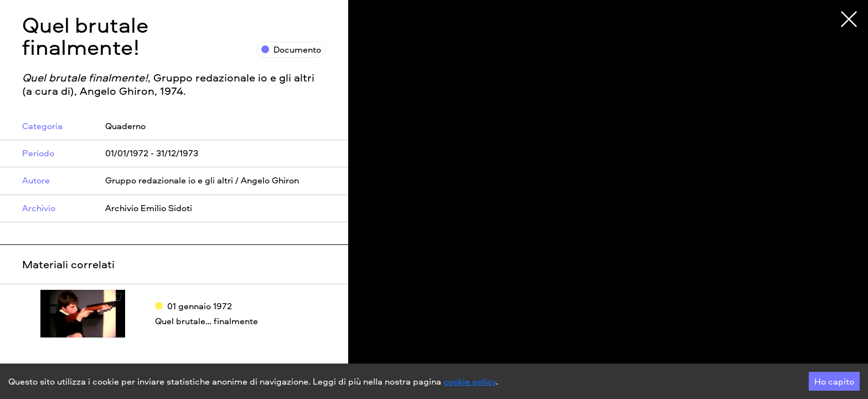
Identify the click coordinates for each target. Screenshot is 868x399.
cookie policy (470, 381)
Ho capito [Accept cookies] (834, 381)
